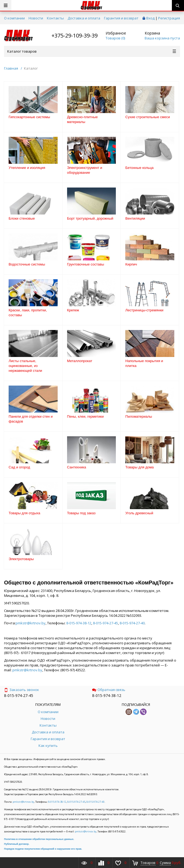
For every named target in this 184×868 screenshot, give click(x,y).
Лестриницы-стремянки (144, 310)
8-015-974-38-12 (79, 623)
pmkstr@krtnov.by (31, 623)
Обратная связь (109, 690)
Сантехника (77, 467)
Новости (36, 18)
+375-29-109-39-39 (74, 35)
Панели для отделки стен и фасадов (31, 419)
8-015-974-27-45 (105, 623)
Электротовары (21, 559)
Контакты (55, 18)
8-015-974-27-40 (132, 623)
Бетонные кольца (139, 168)
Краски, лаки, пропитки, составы (28, 313)
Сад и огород (19, 467)
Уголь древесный (139, 513)
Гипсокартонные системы (29, 117)
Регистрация (169, 18)
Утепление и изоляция (27, 168)
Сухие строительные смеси (147, 117)
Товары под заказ (81, 513)
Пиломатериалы (139, 416)
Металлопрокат (80, 361)
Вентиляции (135, 218)
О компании (14, 18)
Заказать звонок (22, 690)
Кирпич (131, 264)
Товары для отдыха (24, 513)
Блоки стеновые (22, 218)
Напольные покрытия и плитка (144, 363)
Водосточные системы (27, 264)
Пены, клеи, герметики (85, 416)
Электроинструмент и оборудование (85, 170)
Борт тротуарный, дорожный (90, 218)
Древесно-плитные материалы (82, 119)
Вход (150, 18)
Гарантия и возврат (121, 18)
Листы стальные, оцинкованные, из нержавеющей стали (25, 366)
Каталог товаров (92, 51)
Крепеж (73, 310)
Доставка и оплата (84, 18)
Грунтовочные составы (86, 264)
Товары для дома (139, 467)
